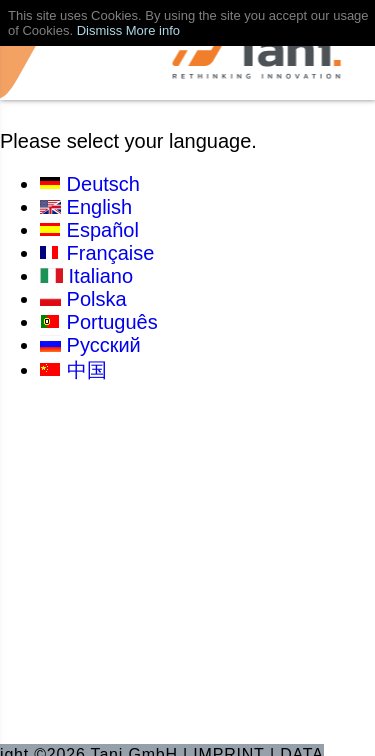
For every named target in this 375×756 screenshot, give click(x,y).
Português (112, 322)
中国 (87, 370)
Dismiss (100, 30)
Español (103, 230)
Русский (104, 345)
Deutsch (103, 184)
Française (111, 253)
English (100, 207)
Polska (97, 299)
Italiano (101, 276)
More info (153, 30)
